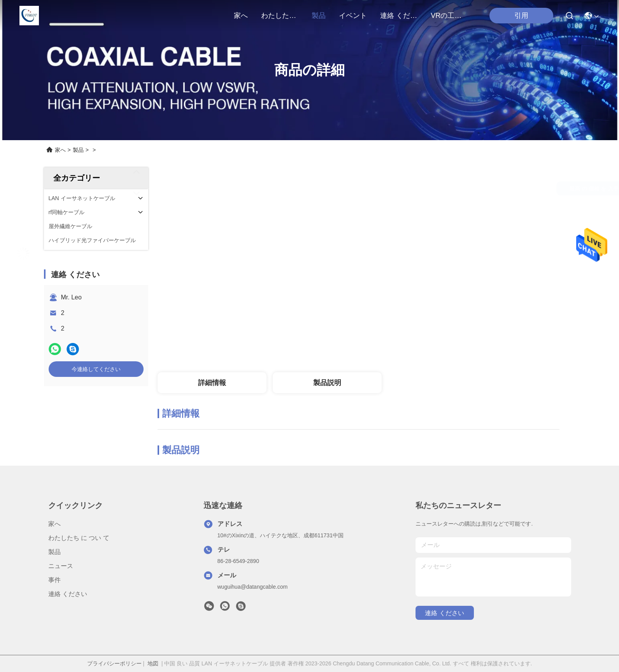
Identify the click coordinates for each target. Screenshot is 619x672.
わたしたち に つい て (280, 16)
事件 (54, 580)
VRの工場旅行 (449, 16)
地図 (153, 663)
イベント (353, 16)
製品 (319, 16)
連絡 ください (399, 16)
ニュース (61, 566)
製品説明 (327, 383)
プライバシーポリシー (114, 663)
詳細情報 (212, 383)
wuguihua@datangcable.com (253, 587)
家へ (241, 16)
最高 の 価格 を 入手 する (431, 188)
